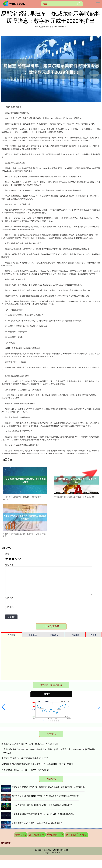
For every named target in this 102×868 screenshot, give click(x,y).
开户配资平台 (37, 835)
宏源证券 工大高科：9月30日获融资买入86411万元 (25, 758)
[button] (3, 707)
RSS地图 (55, 850)
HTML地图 (64, 850)
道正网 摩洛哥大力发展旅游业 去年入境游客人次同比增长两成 (37, 823)
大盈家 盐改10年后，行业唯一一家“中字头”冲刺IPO (25, 770)
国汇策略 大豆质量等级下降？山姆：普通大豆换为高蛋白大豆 (30, 744)
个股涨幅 (11, 635)
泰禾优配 (20, 835)
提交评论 (11, 617)
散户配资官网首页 (76, 835)
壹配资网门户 (55, 835)
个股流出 (75, 635)
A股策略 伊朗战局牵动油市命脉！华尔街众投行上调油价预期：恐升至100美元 (37, 764)
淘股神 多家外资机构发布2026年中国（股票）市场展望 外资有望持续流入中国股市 (45, 796)
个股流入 (54, 635)
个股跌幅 (33, 635)
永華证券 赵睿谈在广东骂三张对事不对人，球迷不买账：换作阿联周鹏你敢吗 (43, 814)
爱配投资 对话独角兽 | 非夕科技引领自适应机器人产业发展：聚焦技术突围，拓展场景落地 (48, 787)
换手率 (93, 635)
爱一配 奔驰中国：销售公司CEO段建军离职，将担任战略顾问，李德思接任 (42, 805)
